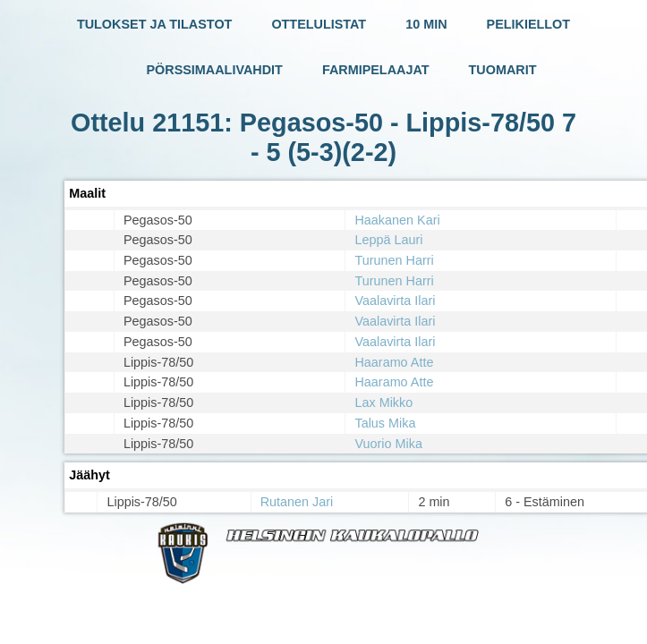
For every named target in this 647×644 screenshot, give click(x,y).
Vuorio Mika (388, 444)
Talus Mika (385, 423)
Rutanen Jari (297, 502)
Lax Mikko (383, 402)
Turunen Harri (394, 260)
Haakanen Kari (397, 220)
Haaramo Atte (394, 362)
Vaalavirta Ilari (395, 301)
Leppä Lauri (388, 240)
